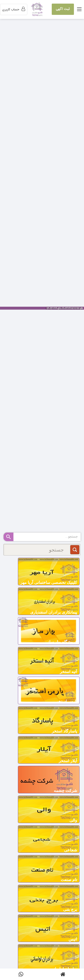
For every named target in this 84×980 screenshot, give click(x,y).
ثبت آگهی (63, 9)
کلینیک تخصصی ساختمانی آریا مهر (49, 583)
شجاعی (71, 850)
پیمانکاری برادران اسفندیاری (54, 612)
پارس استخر (67, 701)
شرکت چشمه (65, 791)
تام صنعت (69, 880)
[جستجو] (42, 550)
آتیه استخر (68, 672)
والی (73, 820)
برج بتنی (70, 910)
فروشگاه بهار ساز (62, 642)
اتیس (73, 939)
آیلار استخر (68, 761)
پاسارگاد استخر (64, 731)
